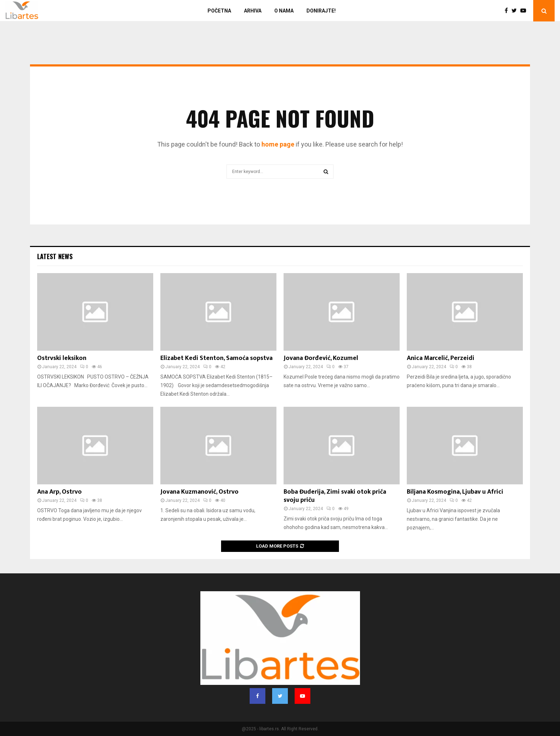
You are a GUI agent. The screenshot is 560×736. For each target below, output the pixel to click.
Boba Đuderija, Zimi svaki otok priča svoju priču (335, 496)
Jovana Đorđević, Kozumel (321, 358)
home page (278, 144)
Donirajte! (321, 11)
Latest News (55, 256)
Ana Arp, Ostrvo (59, 492)
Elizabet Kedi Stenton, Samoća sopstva (216, 358)
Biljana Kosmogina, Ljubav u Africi (455, 492)
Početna (219, 11)
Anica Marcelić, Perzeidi (441, 358)
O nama (284, 11)
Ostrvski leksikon (62, 358)
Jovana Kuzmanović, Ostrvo (199, 492)
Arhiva (253, 11)
